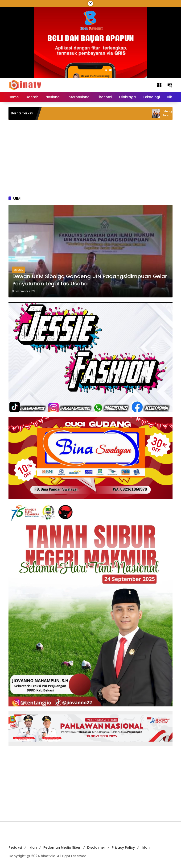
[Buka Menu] (159, 85)
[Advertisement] (90, 158)
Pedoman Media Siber (62, 847)
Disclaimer (96, 847)
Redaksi (15, 847)
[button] (170, 85)
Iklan (33, 847)
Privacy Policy (123, 847)
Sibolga (19, 270)
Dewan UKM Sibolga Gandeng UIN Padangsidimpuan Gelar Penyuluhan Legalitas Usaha (90, 280)
